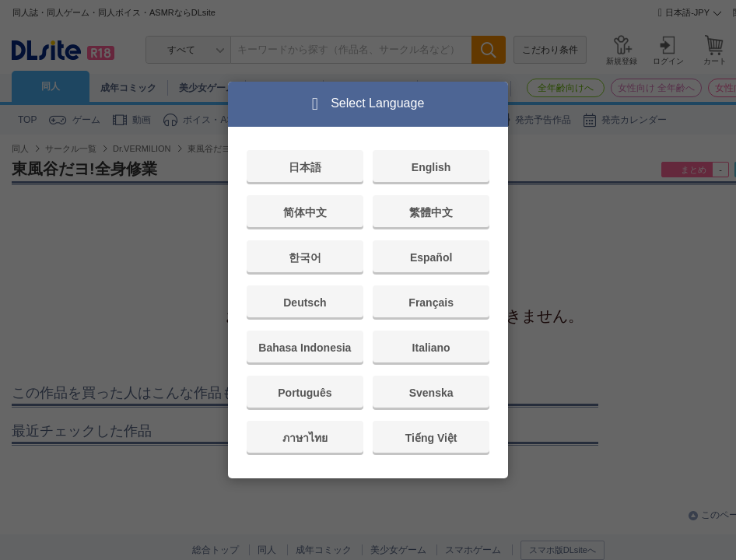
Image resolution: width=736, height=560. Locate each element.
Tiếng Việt (431, 438)
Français (431, 303)
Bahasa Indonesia (305, 348)
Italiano (431, 348)
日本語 (305, 167)
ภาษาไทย (305, 438)
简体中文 (305, 212)
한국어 (305, 257)
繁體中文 (431, 212)
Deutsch (305, 303)
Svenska (431, 393)
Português (305, 393)
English (431, 167)
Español (431, 257)
